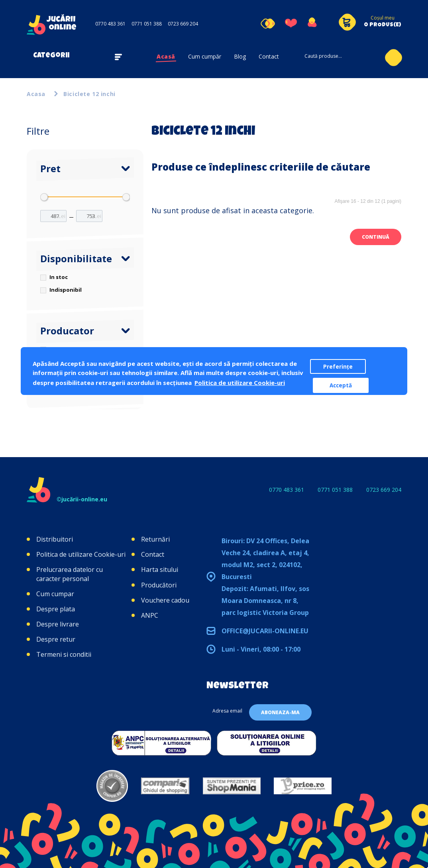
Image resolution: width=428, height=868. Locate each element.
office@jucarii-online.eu (265, 631)
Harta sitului (160, 570)
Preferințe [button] (338, 367)
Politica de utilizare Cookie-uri (81, 554)
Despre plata (56, 609)
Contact (269, 56)
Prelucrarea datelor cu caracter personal (70, 574)
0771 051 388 (147, 24)
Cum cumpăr (205, 56)
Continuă (376, 237)
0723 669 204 (183, 24)
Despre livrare (58, 624)
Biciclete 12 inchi (89, 94)
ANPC (150, 615)
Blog (240, 56)
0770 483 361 (110, 24)
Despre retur (56, 639)
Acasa (36, 94)
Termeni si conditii (64, 654)
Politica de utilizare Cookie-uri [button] (240, 383)
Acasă (166, 56)
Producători (159, 585)
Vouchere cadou (165, 600)
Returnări (155, 539)
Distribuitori (55, 539)
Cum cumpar (55, 594)
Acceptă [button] (341, 385)
